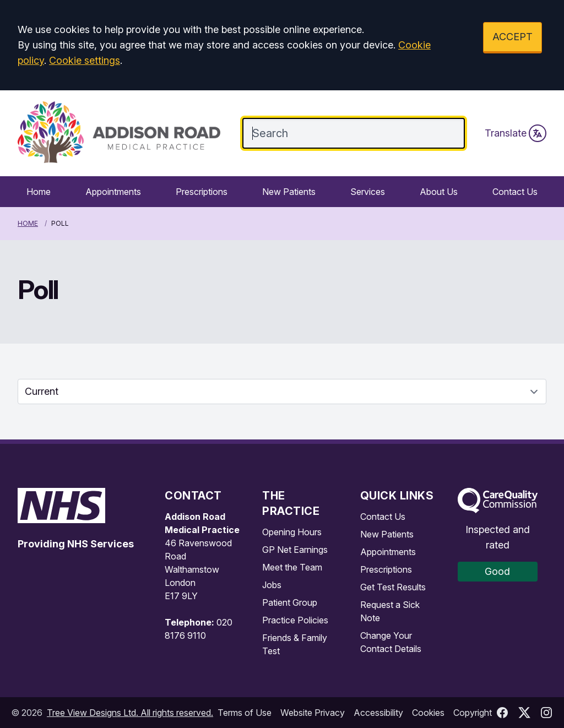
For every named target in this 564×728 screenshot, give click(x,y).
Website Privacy (313, 713)
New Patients (289, 192)
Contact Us (515, 192)
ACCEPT (513, 37)
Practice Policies (295, 620)
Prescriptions (202, 192)
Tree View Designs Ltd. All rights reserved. (130, 713)
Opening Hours (292, 532)
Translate (516, 133)
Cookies (428, 713)
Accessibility (378, 713)
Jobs (272, 585)
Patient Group (290, 602)
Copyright (473, 713)
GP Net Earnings (295, 550)
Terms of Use (245, 713)
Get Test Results (393, 587)
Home (39, 192)
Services (368, 192)
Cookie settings (85, 60)
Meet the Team (292, 567)
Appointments (113, 192)
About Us (439, 192)
